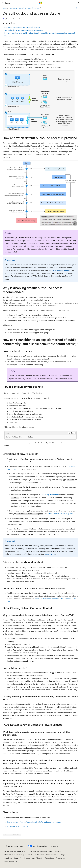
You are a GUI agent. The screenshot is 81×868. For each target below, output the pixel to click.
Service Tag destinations (50, 495)
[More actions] (76, 8)
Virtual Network (24, 8)
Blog (62, 855)
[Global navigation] (2, 3)
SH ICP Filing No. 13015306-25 (15, 851)
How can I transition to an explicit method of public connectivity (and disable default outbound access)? (40, 33)
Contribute (8, 858)
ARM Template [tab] (37, 393)
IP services (36, 8)
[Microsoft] (40, 3)
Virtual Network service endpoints (60, 514)
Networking (13, 8)
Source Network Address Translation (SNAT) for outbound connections (34, 822)
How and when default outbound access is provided (22, 27)
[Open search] (79, 3)
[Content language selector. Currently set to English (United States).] (15, 846)
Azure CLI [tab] (25, 393)
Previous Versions (52, 855)
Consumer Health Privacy (32, 858)
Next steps (8, 36)
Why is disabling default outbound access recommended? (24, 30)
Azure (5, 8)
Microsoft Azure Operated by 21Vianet (17, 855)
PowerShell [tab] (15, 393)
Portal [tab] (6, 393)
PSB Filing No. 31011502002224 (40, 851)
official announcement (60, 270)
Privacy (57, 851)
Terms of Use (49, 858)
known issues (50, 554)
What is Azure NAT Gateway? (18, 827)
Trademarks (60, 858)
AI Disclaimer (39, 855)
